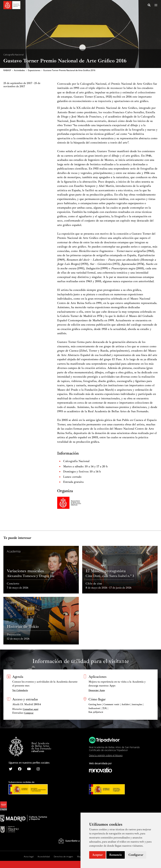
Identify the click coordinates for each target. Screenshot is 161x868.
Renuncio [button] (116, 855)
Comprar (29, 713)
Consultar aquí (31, 709)
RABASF (7, 71)
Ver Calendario (20, 690)
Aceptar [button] (97, 855)
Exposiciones (34, 71)
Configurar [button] (136, 855)
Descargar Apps (97, 690)
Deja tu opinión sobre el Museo (106, 755)
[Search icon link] (149, 6)
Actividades (19, 71)
